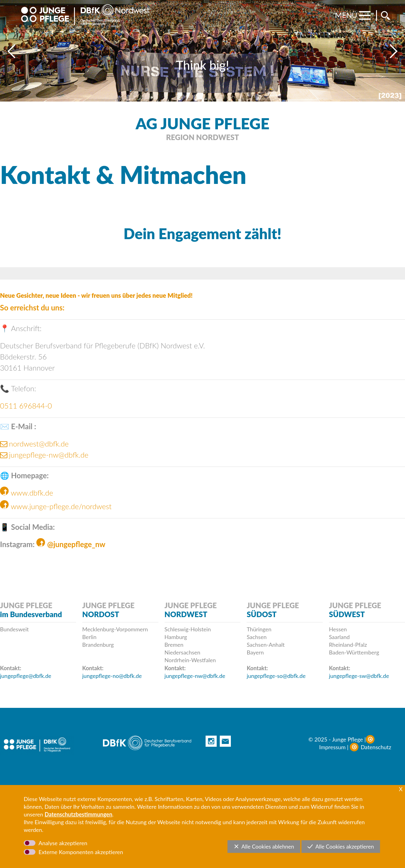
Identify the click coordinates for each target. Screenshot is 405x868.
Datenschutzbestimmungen (79, 814)
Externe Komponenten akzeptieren (81, 852)
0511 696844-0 (26, 406)
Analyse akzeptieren (63, 843)
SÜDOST (262, 614)
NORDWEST (186, 614)
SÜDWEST (347, 614)
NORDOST (101, 614)
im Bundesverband (31, 614)
